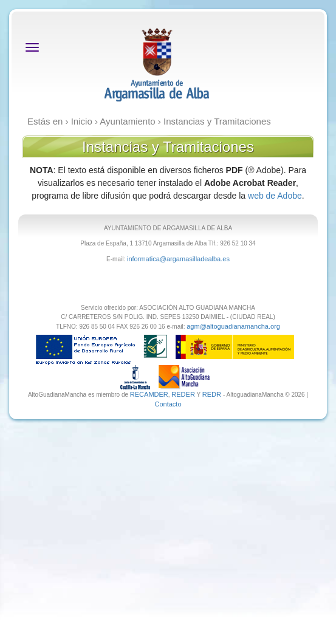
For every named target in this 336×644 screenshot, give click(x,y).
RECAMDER (149, 394)
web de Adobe (275, 196)
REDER (183, 394)
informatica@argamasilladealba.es (178, 259)
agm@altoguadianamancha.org (233, 326)
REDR (213, 394)
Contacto (168, 404)
